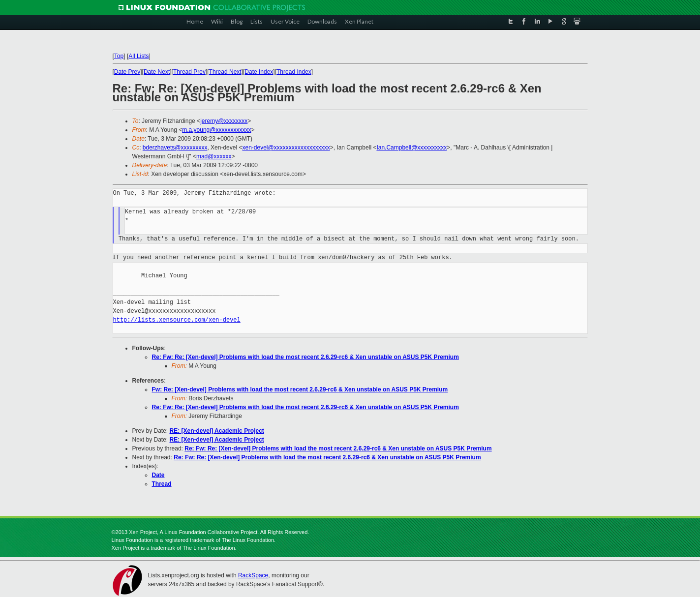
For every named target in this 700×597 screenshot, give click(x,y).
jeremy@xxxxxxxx (224, 121)
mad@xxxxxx (214, 156)
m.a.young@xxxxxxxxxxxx (216, 130)
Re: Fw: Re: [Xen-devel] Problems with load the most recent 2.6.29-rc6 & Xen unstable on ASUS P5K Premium (305, 357)
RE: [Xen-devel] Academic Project (217, 431)
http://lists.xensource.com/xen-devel (177, 320)
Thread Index (294, 72)
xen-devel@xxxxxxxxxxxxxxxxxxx (286, 148)
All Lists (138, 56)
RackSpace (253, 575)
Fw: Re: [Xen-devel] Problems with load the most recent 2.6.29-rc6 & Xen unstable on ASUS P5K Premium (300, 389)
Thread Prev (189, 72)
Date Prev (127, 72)
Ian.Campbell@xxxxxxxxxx (411, 148)
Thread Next (225, 72)
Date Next (157, 72)
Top (119, 56)
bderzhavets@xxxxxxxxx (175, 148)
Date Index (259, 72)
